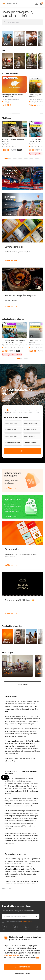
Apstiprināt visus (23, 967)
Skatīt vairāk (23, 684)
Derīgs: (35, 154)
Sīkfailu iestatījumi (22, 974)
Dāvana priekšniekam (13, 443)
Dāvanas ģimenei (11, 436)
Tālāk (22, 451)
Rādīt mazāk (6, 888)
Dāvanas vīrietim (11, 423)
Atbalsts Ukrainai (30, 443)
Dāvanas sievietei (31, 423)
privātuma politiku (27, 921)
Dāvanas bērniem (30, 430)
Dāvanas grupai (30, 436)
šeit (37, 958)
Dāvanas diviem (11, 430)
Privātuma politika (11, 955)
